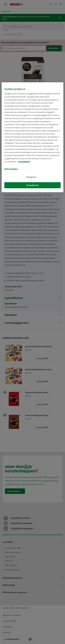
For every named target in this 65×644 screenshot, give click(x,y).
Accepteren (32, 185)
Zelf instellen (11, 169)
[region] (32, 137)
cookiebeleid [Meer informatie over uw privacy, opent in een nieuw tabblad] (24, 162)
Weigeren (31, 177)
